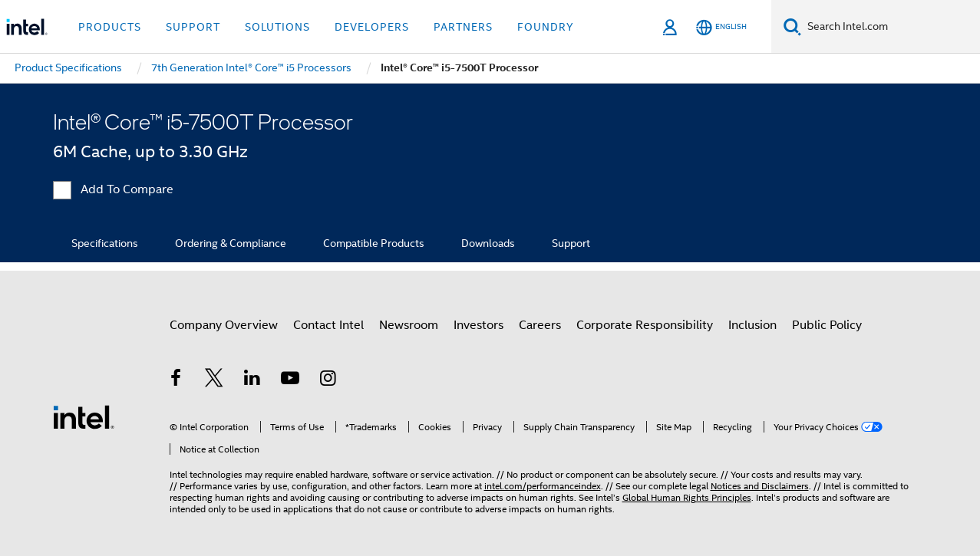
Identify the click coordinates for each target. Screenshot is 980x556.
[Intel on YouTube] (290, 380)
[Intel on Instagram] (328, 380)
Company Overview (224, 325)
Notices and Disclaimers (760, 486)
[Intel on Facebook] (177, 380)
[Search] (792, 26)
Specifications (105, 243)
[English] (721, 27)
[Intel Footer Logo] (84, 416)
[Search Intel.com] (891, 27)
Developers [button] (372, 27)
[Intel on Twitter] (214, 380)
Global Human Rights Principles (687, 497)
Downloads (488, 243)
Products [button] (110, 27)
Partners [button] (463, 27)
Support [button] (193, 27)
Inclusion (752, 325)
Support (571, 243)
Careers (540, 325)
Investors (478, 325)
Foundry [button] (546, 27)
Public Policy (827, 325)
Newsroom (409, 325)
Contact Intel (328, 325)
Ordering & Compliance (231, 243)
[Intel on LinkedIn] (252, 380)
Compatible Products (374, 243)
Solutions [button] (277, 27)
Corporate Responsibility (645, 325)
